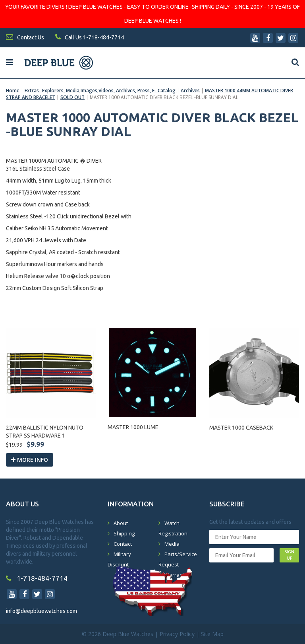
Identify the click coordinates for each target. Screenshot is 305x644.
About (121, 523)
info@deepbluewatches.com (42, 611)
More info (30, 460)
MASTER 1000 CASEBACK (241, 428)
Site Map (212, 634)
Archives (190, 90)
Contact (123, 544)
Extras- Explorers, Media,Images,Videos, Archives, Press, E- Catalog (101, 90)
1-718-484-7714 (37, 578)
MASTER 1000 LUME (133, 427)
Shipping (124, 533)
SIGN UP (289, 555)
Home (13, 90)
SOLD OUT (72, 97)
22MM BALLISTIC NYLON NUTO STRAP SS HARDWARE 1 (45, 432)
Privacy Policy (177, 634)
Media (172, 544)
